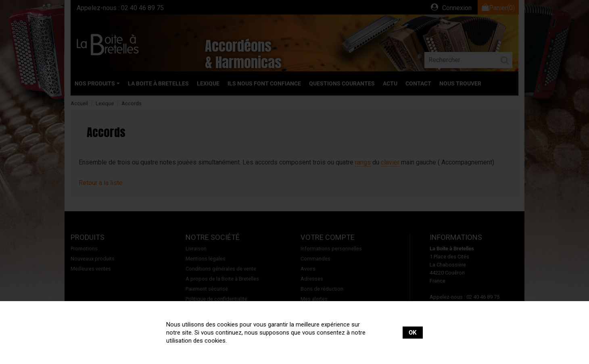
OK (413, 333)
